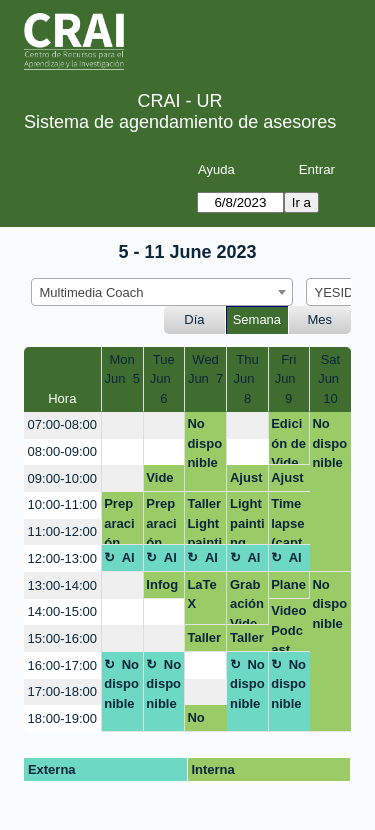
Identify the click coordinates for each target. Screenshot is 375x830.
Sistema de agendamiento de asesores (180, 122)
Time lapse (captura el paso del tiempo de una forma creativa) (288, 520)
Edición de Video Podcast (288, 440)
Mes (320, 319)
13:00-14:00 (62, 585)
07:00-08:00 (62, 424)
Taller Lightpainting (204, 520)
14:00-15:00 (62, 611)
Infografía (162, 588)
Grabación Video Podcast (247, 601)
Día (194, 319)
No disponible (204, 443)
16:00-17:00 (62, 665)
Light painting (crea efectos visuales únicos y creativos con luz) (247, 520)
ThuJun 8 (247, 379)
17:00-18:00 (62, 691)
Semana (257, 319)
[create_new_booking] (122, 425)
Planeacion (288, 588)
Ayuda (216, 169)
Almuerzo (120, 561)
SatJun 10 (330, 379)
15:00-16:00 (62, 638)
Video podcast (161, 481)
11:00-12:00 (62, 531)
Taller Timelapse (204, 641)
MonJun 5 (121, 369)
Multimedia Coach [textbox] (92, 292)
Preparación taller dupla (121, 520)
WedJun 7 (205, 369)
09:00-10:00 (62, 478)
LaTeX (201, 594)
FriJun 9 (289, 379)
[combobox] (162, 292)
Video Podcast (288, 627)
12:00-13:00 (62, 558)
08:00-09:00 (62, 451)
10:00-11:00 (62, 504)
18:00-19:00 (62, 718)
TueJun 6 (164, 379)
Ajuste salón (247, 481)
